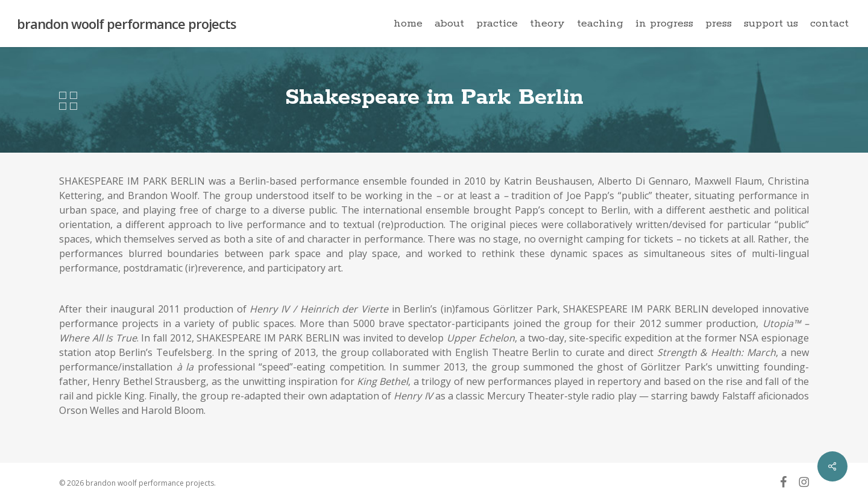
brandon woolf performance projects (127, 24)
